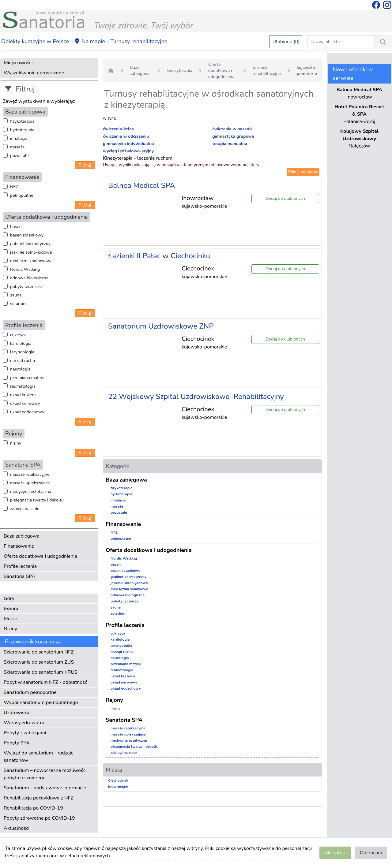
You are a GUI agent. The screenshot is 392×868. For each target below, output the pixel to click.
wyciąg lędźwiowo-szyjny (128, 151)
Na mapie (90, 42)
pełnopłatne (22, 195)
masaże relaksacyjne (30, 474)
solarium (18, 304)
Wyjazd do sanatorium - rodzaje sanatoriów (39, 757)
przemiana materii (27, 378)
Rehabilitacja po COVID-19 (33, 808)
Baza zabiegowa (22, 536)
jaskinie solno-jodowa (31, 252)
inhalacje (19, 138)
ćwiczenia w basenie (232, 129)
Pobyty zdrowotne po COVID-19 (39, 818)
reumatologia (23, 386)
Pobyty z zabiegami (25, 733)
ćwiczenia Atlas (118, 129)
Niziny (10, 629)
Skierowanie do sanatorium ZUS (39, 662)
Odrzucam (371, 853)
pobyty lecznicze (26, 287)
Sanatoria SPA (19, 576)
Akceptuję (335, 853)
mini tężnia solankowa (31, 261)
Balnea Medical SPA (141, 185)
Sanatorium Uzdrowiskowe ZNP (161, 326)
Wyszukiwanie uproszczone (34, 73)
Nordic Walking (25, 269)
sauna (16, 295)
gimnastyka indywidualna (128, 144)
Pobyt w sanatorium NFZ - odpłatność (45, 682)
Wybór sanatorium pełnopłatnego (41, 702)
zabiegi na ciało (25, 509)
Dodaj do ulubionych (285, 198)
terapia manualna (230, 144)
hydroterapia (22, 130)
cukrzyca (18, 335)
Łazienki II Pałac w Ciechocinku (159, 256)
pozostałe (19, 156)
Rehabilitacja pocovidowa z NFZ (39, 798)
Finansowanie (19, 546)
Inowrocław (118, 787)
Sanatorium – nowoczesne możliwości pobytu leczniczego (45, 774)
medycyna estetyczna (31, 492)
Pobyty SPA (17, 743)
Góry (9, 598)
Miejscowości (18, 63)
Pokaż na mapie (303, 172)
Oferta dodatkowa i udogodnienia (40, 556)
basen (16, 227)
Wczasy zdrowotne (24, 723)
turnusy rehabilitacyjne (267, 71)
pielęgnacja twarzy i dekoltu (37, 500)
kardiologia (21, 343)
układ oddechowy (27, 412)
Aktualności (17, 828)
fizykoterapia (22, 121)
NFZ (14, 187)
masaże (17, 147)
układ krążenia (24, 395)
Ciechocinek (118, 780)
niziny (16, 443)
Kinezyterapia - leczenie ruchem (138, 158)
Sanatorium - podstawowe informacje (45, 788)
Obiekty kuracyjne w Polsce (35, 41)
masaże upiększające (30, 483)
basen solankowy (27, 235)
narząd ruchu (23, 361)
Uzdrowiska (17, 713)
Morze (10, 619)
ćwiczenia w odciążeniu (126, 136)
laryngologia (22, 352)
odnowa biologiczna (29, 278)
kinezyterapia (179, 71)
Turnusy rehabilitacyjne (139, 41)
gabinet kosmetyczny (30, 244)
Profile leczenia (20, 566)
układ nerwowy (25, 403)
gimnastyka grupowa (233, 136)
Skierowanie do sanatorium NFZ (39, 652)
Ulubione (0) (286, 42)
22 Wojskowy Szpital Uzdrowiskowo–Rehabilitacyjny (196, 397)
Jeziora (11, 609)
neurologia (20, 369)
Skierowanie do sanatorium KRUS (41, 672)
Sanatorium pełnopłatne (30, 692)
